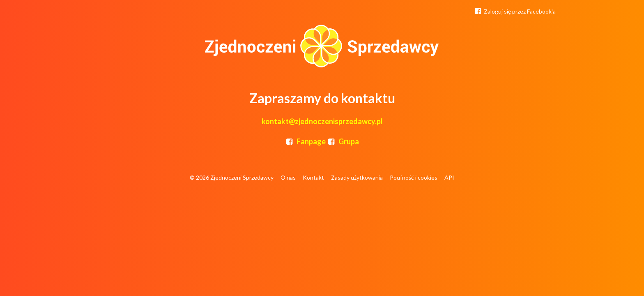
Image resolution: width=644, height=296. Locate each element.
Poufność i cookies (414, 177)
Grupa (343, 141)
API (449, 177)
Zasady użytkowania (357, 177)
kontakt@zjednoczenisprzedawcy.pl (322, 121)
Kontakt (313, 177)
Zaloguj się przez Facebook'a (515, 11)
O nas (288, 177)
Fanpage (305, 141)
